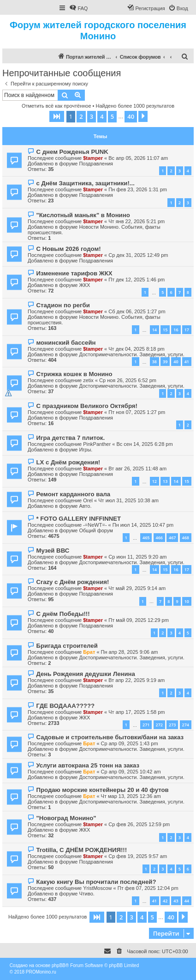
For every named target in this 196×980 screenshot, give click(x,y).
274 (186, 725)
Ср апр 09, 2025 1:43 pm (130, 743)
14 (154, 330)
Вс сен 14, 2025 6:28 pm (144, 444)
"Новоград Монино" (66, 818)
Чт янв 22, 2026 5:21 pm (137, 221)
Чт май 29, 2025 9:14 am (137, 588)
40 (176, 362)
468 (186, 538)
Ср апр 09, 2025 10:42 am (131, 772)
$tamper (93, 158)
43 (176, 901)
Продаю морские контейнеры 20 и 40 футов (102, 790)
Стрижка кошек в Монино (74, 374)
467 (172, 538)
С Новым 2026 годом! (68, 249)
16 (176, 330)
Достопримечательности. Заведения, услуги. (131, 354)
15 (165, 330)
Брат (89, 652)
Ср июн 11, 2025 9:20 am (137, 557)
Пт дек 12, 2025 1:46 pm (137, 280)
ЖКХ (84, 285)
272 (159, 725)
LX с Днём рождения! (68, 462)
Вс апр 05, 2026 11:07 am (138, 158)
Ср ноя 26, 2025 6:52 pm (128, 380)
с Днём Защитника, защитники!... (85, 183)
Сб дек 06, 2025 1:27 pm (137, 311)
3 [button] (92, 116)
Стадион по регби (63, 305)
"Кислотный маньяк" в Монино (83, 215)
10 (187, 601)
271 (146, 725)
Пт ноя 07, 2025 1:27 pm (137, 412)
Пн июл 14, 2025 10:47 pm (143, 525)
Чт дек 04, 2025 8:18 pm (136, 349)
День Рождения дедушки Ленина (85, 674)
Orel (88, 500)
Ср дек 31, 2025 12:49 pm (138, 255)
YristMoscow (97, 888)
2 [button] (81, 116)
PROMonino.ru (41, 972)
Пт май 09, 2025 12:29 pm (139, 620)
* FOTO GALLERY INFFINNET (78, 519)
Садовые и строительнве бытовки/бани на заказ (110, 737)
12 (154, 481)
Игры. (86, 450)
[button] (57, 116)
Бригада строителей (67, 646)
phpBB (59, 965)
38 (154, 362)
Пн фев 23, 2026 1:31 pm (138, 189)
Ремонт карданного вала (73, 494)
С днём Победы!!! (63, 614)
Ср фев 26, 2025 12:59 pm (139, 824)
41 (187, 362)
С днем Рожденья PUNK (72, 152)
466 (159, 538)
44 (187, 901)
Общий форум (96, 530)
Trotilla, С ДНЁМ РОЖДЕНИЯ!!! (81, 850)
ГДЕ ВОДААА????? (65, 706)
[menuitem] (78, 8)
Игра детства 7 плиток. (70, 438)
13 (165, 481)
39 (165, 362)
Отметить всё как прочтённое (56, 106)
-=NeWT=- (95, 525)
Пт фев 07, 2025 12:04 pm (148, 888)
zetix (88, 380)
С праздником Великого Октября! (86, 406)
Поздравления (96, 164)
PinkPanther (97, 444)
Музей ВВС (53, 551)
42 (165, 901)
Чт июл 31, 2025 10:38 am (128, 500)
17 (187, 330)
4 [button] (102, 116)
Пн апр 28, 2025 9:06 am (130, 652)
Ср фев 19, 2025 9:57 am (138, 856)
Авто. (85, 506)
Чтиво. (86, 894)
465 (146, 538)
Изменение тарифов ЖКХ (74, 273)
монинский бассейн (66, 343)
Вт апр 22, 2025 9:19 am (137, 680)
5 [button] (112, 116)
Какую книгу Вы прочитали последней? (96, 882)
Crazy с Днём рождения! (72, 582)
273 (172, 725)
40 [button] (131, 116)
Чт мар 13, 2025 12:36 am (131, 796)
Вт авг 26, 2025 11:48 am (137, 469)
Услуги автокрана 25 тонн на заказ (88, 765)
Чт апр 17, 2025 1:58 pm (137, 712)
